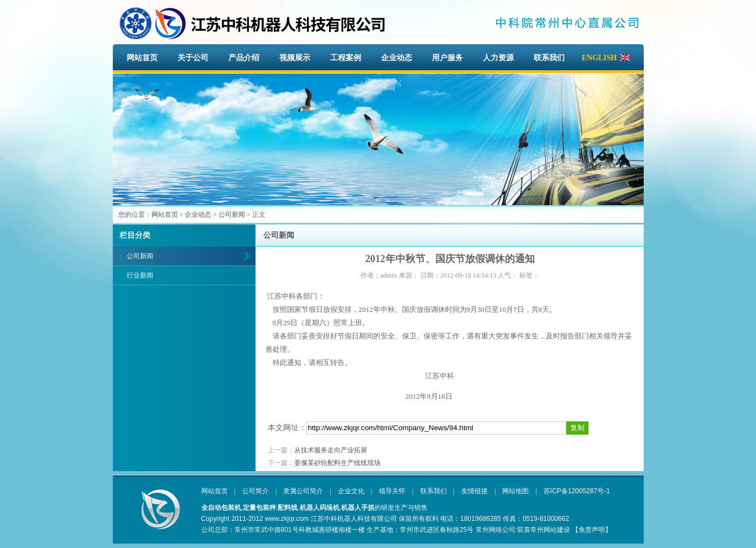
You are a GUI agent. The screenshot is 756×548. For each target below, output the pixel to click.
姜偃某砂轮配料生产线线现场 (337, 463)
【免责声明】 (592, 530)
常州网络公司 (496, 530)
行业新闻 (140, 275)
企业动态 (397, 58)
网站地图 (515, 491)
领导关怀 (392, 491)
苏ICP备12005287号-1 (577, 491)
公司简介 (256, 491)
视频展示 (295, 58)
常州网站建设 (550, 530)
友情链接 (475, 491)
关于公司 (193, 58)
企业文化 (351, 491)
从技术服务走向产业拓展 (331, 450)
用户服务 (447, 58)
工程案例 (346, 58)
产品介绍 (244, 58)
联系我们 (549, 58)
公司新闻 (232, 215)
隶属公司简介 (303, 491)
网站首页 (142, 58)
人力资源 (498, 58)
